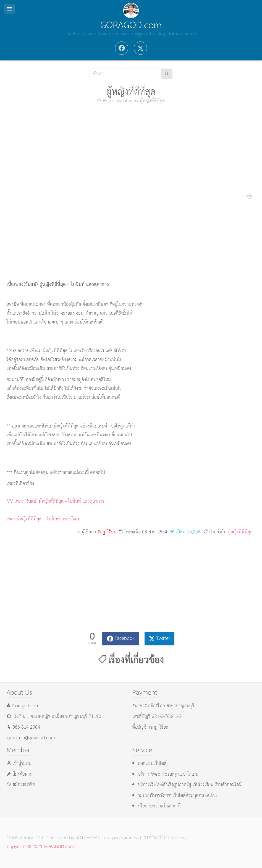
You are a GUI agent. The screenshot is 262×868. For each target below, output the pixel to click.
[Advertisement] (131, 153)
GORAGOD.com (131, 25)
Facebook (125, 639)
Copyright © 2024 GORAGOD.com (40, 847)
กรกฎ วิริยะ (105, 532)
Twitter (163, 639)
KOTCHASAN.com (93, 838)
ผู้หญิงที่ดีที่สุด (240, 532)
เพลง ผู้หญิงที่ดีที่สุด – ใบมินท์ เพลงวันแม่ (44, 519)
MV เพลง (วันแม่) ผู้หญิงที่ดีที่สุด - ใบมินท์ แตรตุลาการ (55, 501)
